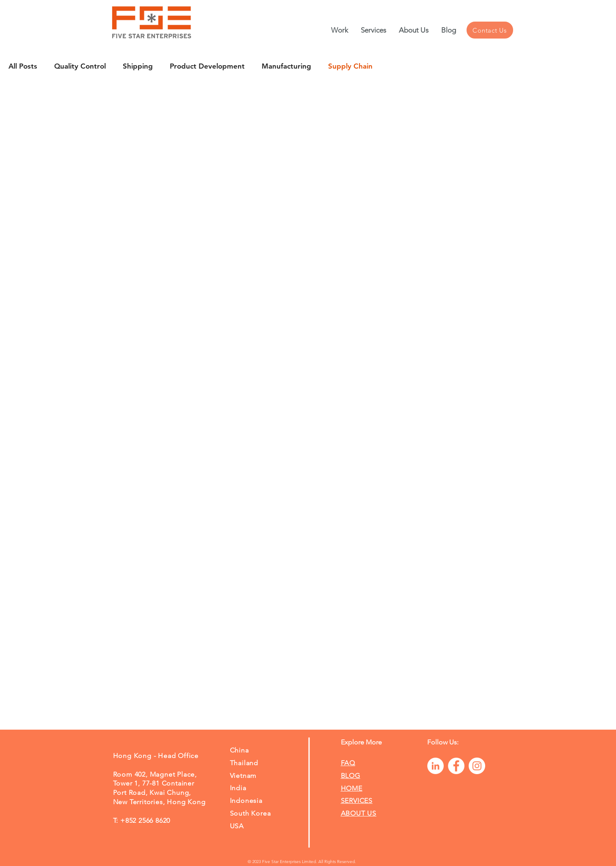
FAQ (348, 763)
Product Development (207, 66)
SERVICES (357, 801)
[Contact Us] (490, 30)
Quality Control (80, 66)
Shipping (138, 66)
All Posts (23, 66)
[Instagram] (477, 766)
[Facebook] (456, 766)
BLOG (351, 776)
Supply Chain (350, 66)
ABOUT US (359, 813)
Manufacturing (286, 66)
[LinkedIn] (435, 766)
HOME (352, 788)
